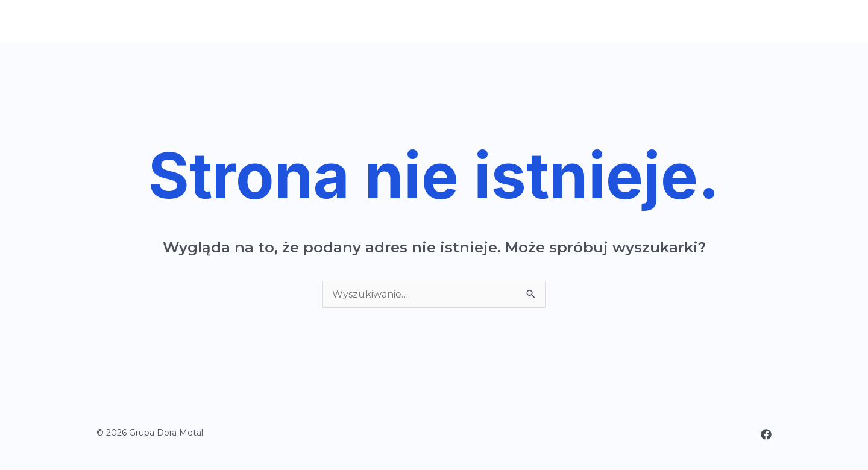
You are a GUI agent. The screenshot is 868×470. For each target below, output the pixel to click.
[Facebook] (766, 434)
